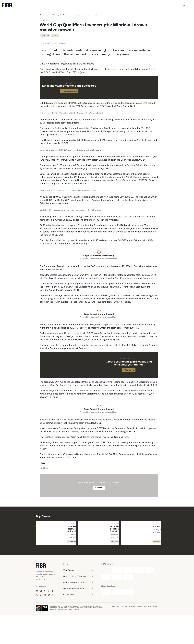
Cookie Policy (142, 635)
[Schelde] (128, 621)
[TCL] (106, 606)
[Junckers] (106, 621)
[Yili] (128, 606)
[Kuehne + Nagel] (117, 621)
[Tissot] (117, 606)
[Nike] (139, 599)
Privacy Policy (116, 635)
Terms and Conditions (129, 635)
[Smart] (149, 599)
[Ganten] (117, 599)
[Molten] (128, 599)
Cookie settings (153, 635)
